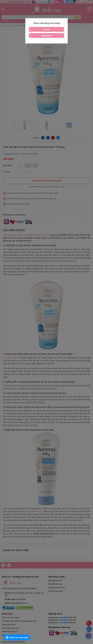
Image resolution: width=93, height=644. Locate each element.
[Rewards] (17, 637)
